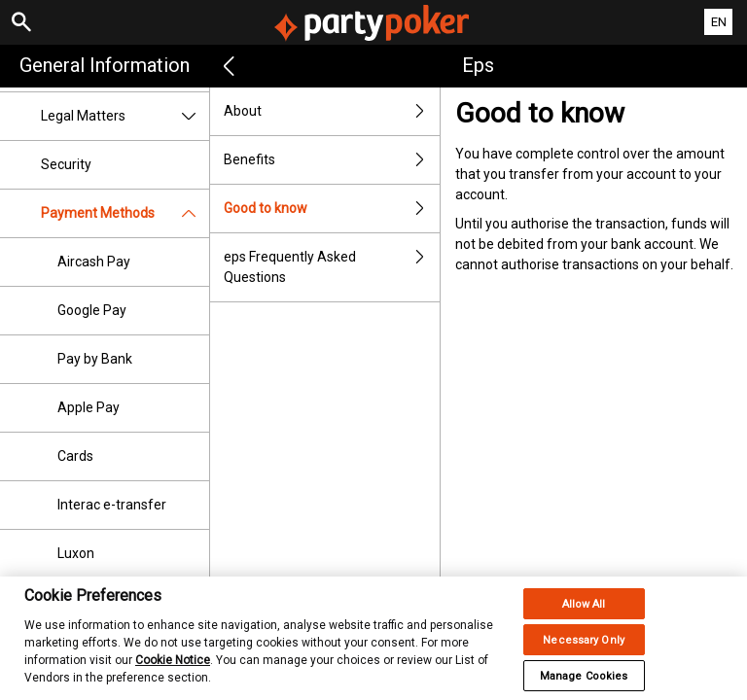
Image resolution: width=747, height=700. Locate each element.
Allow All (584, 617)
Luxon (76, 553)
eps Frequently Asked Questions (332, 267)
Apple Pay (89, 407)
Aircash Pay (94, 262)
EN (719, 22)
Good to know (332, 209)
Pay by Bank (95, 359)
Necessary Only (584, 653)
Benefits (332, 160)
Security (66, 164)
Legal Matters (125, 116)
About (332, 111)
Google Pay (92, 310)
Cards (75, 456)
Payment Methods (125, 213)
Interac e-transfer (112, 505)
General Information (105, 65)
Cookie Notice (173, 673)
